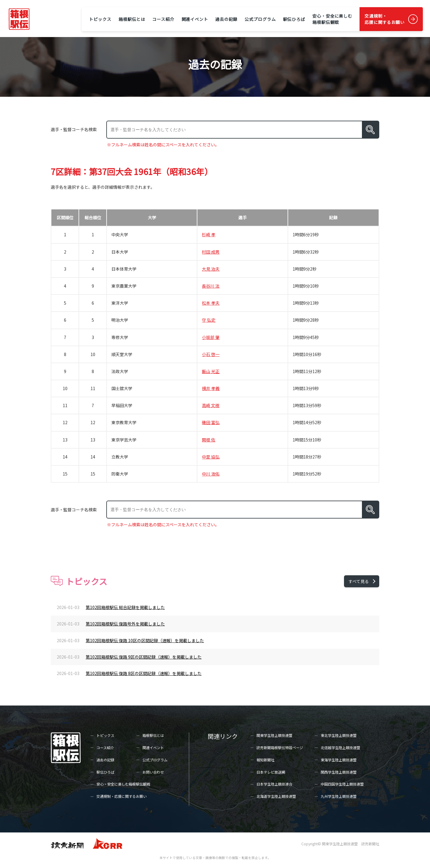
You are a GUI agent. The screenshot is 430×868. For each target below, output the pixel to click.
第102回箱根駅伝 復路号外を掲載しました (125, 624)
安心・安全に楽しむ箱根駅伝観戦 (332, 19)
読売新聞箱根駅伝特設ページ (280, 747)
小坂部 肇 (211, 337)
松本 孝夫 (211, 303)
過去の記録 (226, 19)
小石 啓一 (211, 354)
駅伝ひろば (294, 19)
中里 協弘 (211, 457)
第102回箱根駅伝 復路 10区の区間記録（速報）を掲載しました (145, 640)
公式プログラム (260, 19)
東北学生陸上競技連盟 (339, 735)
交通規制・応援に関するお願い (385, 19)
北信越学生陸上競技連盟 (340, 747)
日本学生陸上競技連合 (274, 784)
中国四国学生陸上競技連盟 (342, 784)
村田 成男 (211, 252)
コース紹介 (163, 19)
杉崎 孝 (209, 234)
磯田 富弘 (211, 422)
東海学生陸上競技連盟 (339, 760)
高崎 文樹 (211, 405)
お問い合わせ (153, 772)
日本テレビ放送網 (271, 772)
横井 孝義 (211, 388)
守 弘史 (209, 320)
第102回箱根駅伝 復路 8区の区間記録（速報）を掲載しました (144, 673)
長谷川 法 (211, 286)
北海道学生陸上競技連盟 (276, 796)
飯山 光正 (211, 371)
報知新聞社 (265, 760)
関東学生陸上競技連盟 (274, 735)
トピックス (100, 19)
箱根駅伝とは (132, 19)
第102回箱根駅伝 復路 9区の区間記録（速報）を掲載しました (144, 657)
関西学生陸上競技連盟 (339, 772)
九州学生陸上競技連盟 (339, 796)
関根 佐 (209, 440)
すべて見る (359, 581)
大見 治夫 (211, 269)
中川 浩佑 (211, 474)
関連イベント (195, 19)
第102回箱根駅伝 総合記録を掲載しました (125, 607)
